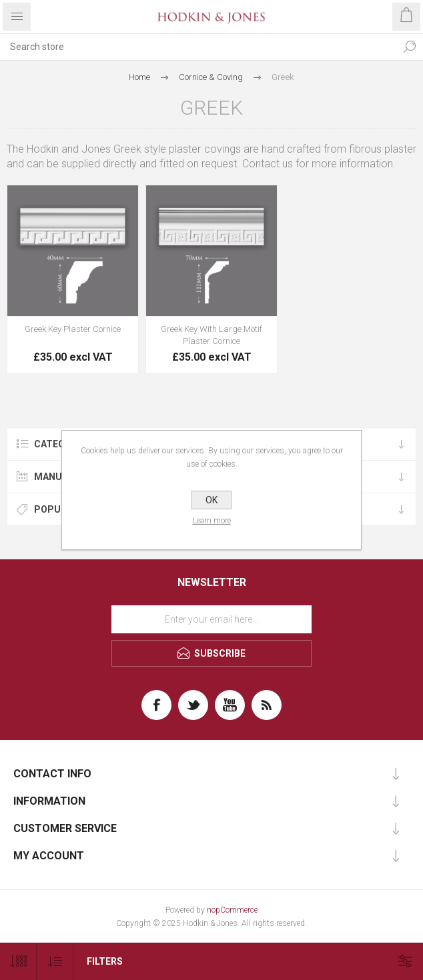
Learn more (212, 521)
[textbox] (198, 47)
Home (139, 77)
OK (211, 500)
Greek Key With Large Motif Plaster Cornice (211, 335)
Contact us (268, 164)
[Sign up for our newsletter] (211, 619)
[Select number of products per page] (18, 962)
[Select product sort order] (55, 962)
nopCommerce (232, 910)
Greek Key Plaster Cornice (73, 329)
